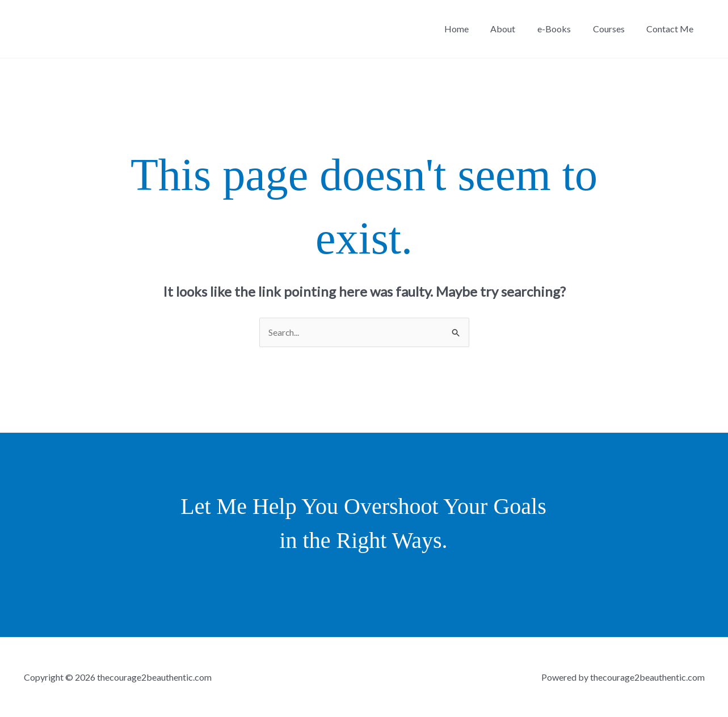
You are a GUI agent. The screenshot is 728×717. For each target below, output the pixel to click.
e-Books (564, 29)
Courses (615, 29)
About (516, 29)
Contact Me (672, 29)
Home (474, 29)
